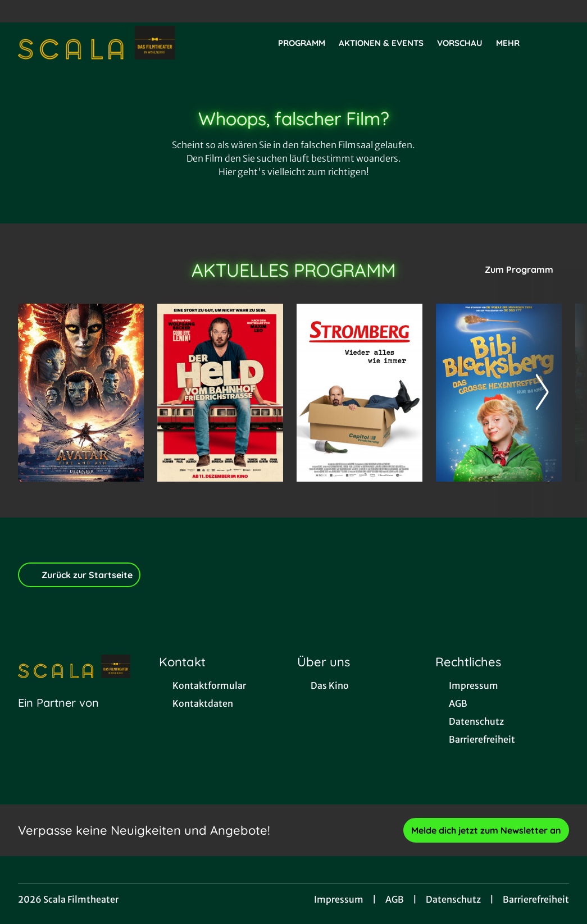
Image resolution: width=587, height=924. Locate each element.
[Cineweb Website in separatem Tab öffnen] (58, 717)
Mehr (515, 43)
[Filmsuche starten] (558, 43)
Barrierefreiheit (536, 899)
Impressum (339, 899)
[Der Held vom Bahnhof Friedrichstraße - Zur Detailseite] (220, 393)
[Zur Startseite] (97, 43)
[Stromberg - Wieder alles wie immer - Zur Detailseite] (360, 393)
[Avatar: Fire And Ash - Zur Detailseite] (81, 393)
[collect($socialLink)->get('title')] (20, 11)
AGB (395, 899)
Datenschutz (453, 899)
